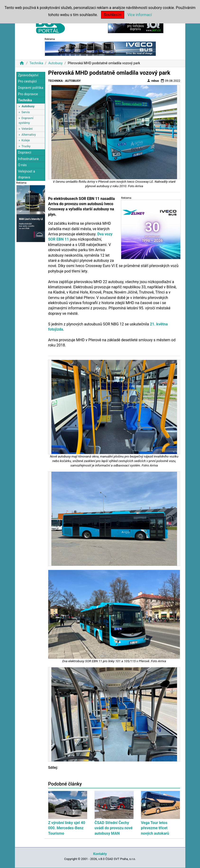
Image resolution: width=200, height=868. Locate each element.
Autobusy (55, 63)
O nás (22, 165)
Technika (36, 63)
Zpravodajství (28, 75)
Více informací (140, 15)
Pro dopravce (28, 94)
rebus (153, 81)
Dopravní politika (31, 88)
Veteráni (27, 129)
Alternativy (29, 135)
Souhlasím (113, 15)
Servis (26, 112)
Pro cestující (27, 81)
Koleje (26, 140)
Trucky (26, 146)
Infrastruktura (28, 159)
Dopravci (25, 153)
